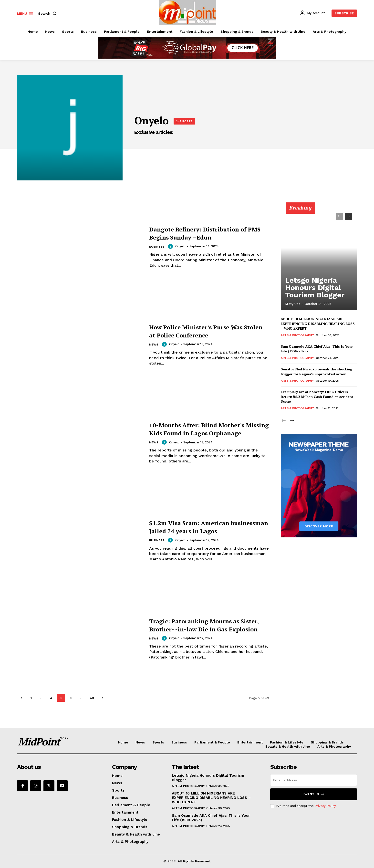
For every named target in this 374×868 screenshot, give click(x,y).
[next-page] (103, 698)
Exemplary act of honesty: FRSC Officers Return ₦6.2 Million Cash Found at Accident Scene (317, 397)
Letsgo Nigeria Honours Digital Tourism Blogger (313, 294)
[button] (48, 13)
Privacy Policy (325, 806)
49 (92, 698)
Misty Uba (293, 304)
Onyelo (182, 246)
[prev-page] (21, 698)
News (154, 345)
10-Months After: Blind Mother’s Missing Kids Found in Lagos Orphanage (208, 429)
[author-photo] (172, 246)
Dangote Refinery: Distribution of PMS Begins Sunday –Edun (209, 233)
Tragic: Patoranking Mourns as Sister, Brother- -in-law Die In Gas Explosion (209, 625)
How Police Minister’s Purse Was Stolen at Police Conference (207, 331)
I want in (314, 794)
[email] (314, 780)
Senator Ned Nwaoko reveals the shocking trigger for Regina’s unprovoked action (317, 371)
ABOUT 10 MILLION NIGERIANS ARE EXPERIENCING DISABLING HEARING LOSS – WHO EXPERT (318, 324)
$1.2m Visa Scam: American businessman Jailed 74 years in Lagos (203, 527)
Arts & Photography (297, 335)
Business (157, 247)
